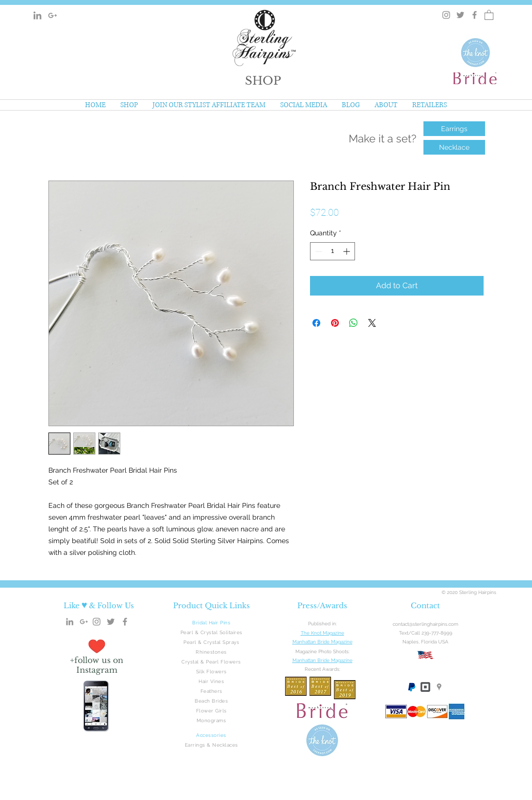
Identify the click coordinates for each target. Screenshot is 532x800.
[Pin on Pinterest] (335, 323)
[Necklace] (454, 147)
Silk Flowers (211, 672)
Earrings (195, 745)
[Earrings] (454, 129)
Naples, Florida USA (425, 642)
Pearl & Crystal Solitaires (211, 632)
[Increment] (347, 251)
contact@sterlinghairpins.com (425, 624)
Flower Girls (211, 711)
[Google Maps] (439, 687)
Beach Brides (211, 701)
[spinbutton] (332, 251)
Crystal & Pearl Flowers (211, 662)
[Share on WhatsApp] (354, 323)
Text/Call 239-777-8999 (426, 633)
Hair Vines (211, 681)
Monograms (211, 720)
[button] (263, 81)
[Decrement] (318, 251)
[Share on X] (372, 323)
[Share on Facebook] (316, 323)
